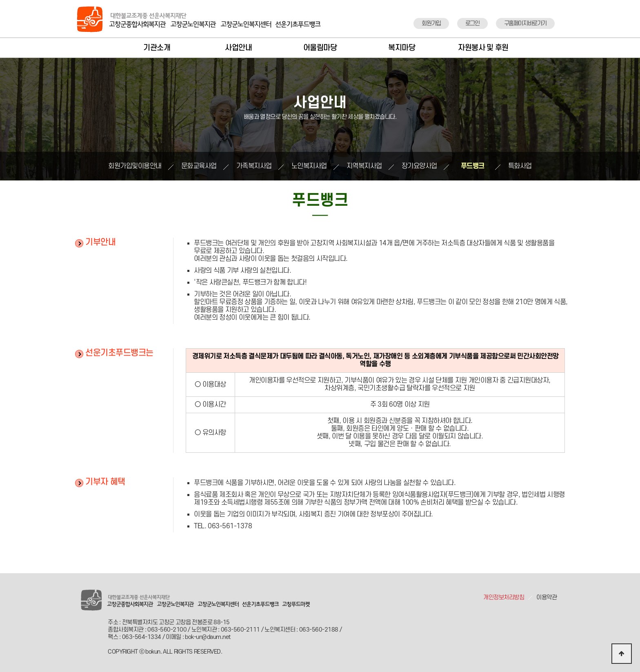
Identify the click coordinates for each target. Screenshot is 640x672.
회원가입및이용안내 (135, 166)
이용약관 (547, 597)
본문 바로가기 (0, 0)
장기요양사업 (419, 166)
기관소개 (157, 48)
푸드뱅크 (473, 166)
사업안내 (238, 48)
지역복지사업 (364, 166)
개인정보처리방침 (504, 597)
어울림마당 (320, 48)
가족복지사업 (254, 166)
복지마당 (402, 48)
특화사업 (520, 166)
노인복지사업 (309, 166)
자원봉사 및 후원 (483, 48)
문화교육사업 (199, 166)
